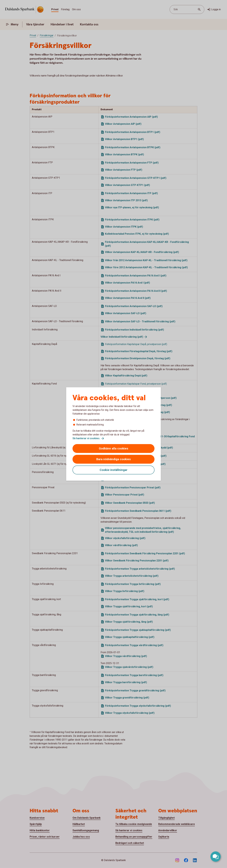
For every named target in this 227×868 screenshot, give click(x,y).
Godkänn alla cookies (113, 448)
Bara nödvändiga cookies (113, 459)
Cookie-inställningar (113, 470)
